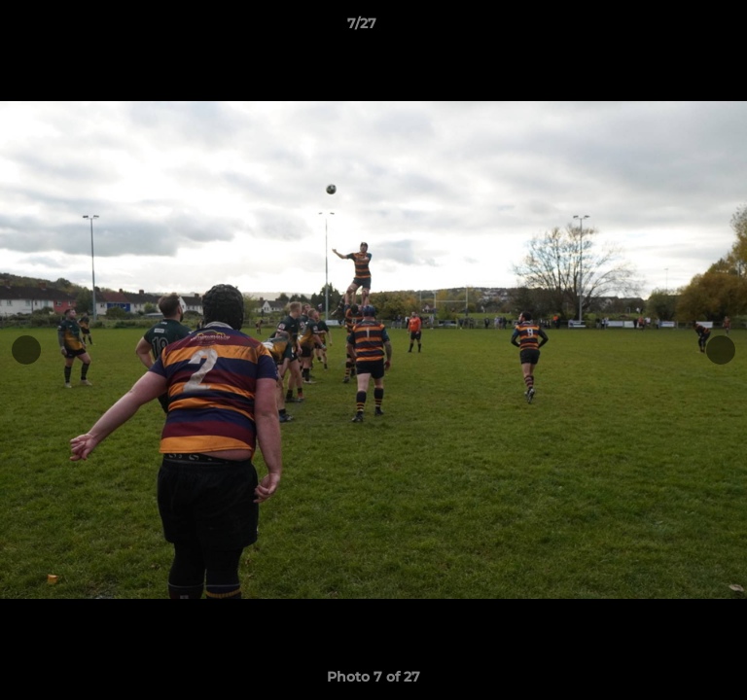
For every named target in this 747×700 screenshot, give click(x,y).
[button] (677, 28)
